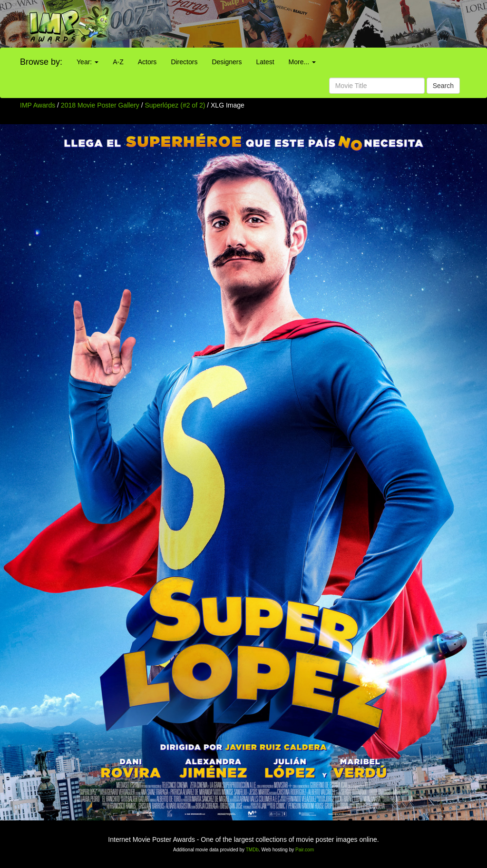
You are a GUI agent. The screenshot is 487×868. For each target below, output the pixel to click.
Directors (184, 62)
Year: (88, 62)
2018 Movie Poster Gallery (100, 105)
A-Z (118, 62)
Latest (265, 62)
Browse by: (41, 62)
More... (302, 62)
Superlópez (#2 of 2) (175, 105)
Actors (147, 62)
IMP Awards (38, 105)
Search (443, 86)
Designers (227, 62)
